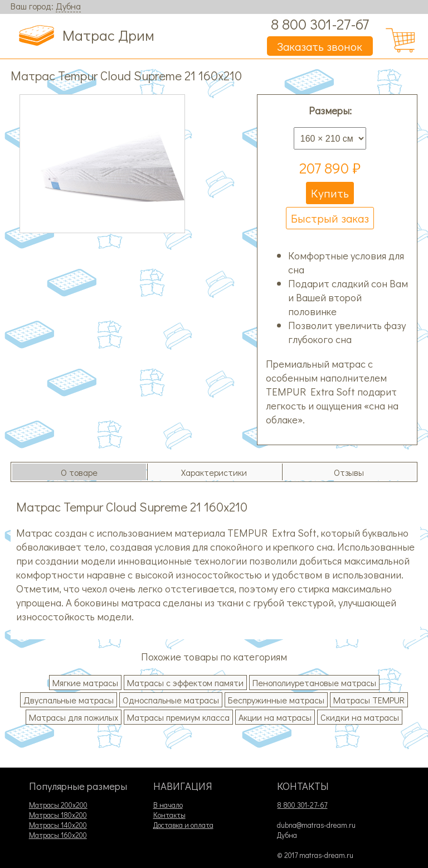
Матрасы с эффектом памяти (185, 683)
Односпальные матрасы (171, 700)
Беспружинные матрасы (276, 700)
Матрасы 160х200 (58, 835)
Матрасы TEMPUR (369, 700)
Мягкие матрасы (85, 683)
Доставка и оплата (183, 825)
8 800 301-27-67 (320, 24)
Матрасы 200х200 (58, 805)
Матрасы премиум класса (178, 717)
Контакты (169, 815)
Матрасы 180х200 (58, 815)
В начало (168, 805)
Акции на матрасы (275, 717)
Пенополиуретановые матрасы (314, 683)
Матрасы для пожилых (74, 717)
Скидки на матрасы (360, 717)
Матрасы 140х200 (58, 825)
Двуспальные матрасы (69, 700)
